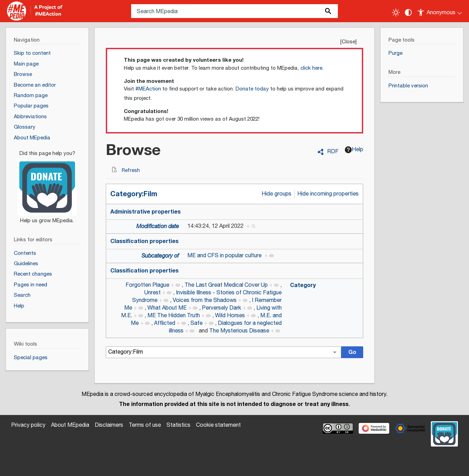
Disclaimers (109, 425)
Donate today (252, 89)
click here (311, 68)
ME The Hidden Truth (174, 316)
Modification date (158, 227)
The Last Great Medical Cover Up (226, 285)
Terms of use (145, 425)
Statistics (178, 425)
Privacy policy (28, 425)
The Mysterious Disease (239, 331)
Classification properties (144, 241)
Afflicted (165, 323)
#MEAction (148, 89)
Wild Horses (230, 316)
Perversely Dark (221, 308)
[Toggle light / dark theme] (396, 12)
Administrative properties (146, 212)
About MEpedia (70, 425)
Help (354, 150)
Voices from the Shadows (205, 300)
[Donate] (47, 184)
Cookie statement (218, 425)
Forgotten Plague (147, 285)
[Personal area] (440, 11)
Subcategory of (160, 256)
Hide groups (276, 194)
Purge (395, 53)
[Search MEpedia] (235, 11)
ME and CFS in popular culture (224, 256)
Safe (197, 323)
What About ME (167, 308)
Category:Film (134, 194)
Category (303, 285)
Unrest (152, 293)
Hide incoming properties (328, 194)
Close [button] (348, 42)
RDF (333, 152)
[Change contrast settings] (408, 12)
